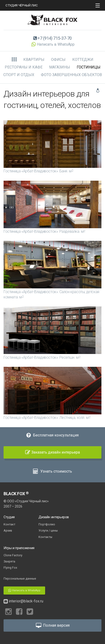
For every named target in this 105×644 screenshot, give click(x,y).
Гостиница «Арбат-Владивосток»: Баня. (38, 171)
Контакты (45, 537)
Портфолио (47, 524)
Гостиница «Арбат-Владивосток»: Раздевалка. (44, 231)
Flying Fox (10, 568)
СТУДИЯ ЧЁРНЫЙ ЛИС (21, 5)
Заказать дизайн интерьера (52, 452)
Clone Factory (13, 555)
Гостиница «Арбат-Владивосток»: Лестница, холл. (47, 418)
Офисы (58, 60)
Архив (8, 530)
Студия (9, 517)
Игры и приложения (19, 548)
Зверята (9, 561)
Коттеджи (83, 60)
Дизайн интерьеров (54, 517)
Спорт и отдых (19, 75)
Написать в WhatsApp (52, 44)
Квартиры (34, 60)
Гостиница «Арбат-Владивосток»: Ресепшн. (42, 357)
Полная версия (52, 625)
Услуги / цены (48, 530)
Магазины (60, 67)
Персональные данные (20, 579)
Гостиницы (89, 67)
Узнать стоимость (52, 471)
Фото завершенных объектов (71, 75)
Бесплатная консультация (52, 435)
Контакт (9, 524)
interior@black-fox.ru (23, 601)
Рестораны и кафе (24, 67)
